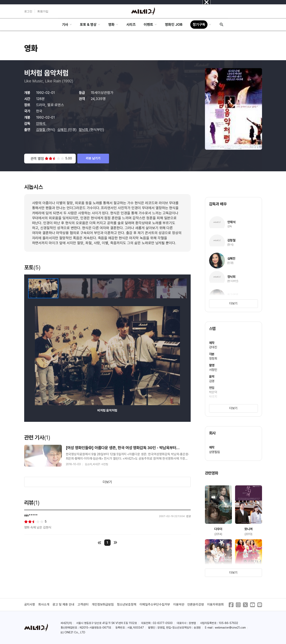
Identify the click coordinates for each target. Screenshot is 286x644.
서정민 (213, 370)
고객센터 (83, 604)
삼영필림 (215, 452)
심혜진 (63, 130)
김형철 (41, 130)
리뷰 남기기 (93, 158)
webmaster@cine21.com (230, 628)
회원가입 (43, 11)
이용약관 (179, 604)
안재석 (41, 123)
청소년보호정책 (127, 604)
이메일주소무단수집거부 (155, 604)
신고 (188, 516)
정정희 (213, 359)
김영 (212, 381)
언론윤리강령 (196, 604)
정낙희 (84, 130)
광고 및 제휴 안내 (63, 604)
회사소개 (44, 604)
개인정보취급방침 (103, 604)
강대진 (213, 347)
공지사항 (30, 604)
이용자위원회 (215, 604)
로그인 (28, 11)
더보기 (107, 482)
